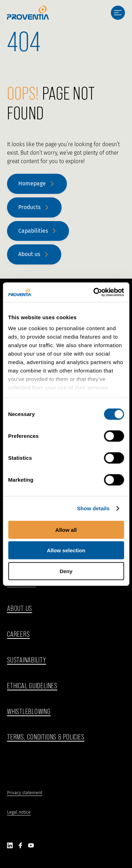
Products (29, 207)
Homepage (32, 183)
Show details (93, 508)
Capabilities (33, 231)
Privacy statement (25, 793)
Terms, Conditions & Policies (46, 737)
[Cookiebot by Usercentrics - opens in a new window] (94, 292)
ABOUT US (20, 608)
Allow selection (66, 550)
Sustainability (27, 660)
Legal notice (19, 812)
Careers (18, 634)
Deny (66, 571)
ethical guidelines (32, 686)
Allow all (66, 530)
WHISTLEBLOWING (29, 711)
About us (29, 254)
